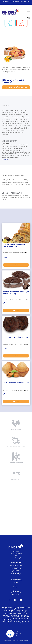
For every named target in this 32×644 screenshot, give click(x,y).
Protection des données (16, 633)
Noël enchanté (16, 570)
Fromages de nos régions (16, 566)
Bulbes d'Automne (16, 564)
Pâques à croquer (16, 572)
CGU (16, 635)
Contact (16, 585)
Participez (16, 582)
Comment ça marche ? (16, 581)
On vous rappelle (15, 2)
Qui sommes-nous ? (16, 593)
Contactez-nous (25, 2)
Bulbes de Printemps (16, 573)
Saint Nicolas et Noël (16, 569)
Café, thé (16, 567)
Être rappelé (16, 587)
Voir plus (26, 299)
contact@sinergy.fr (16, 558)
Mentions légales (16, 631)
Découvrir (16, 265)
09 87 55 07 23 (6, 2)
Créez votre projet (16, 584)
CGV (16, 638)
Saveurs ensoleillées (16, 575)
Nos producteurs (16, 594)
